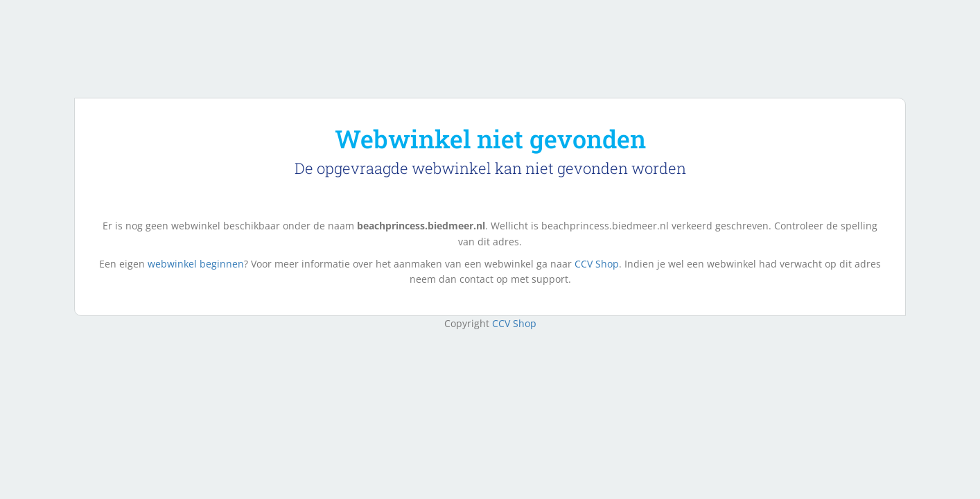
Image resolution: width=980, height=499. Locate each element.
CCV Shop (597, 264)
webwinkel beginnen (196, 264)
